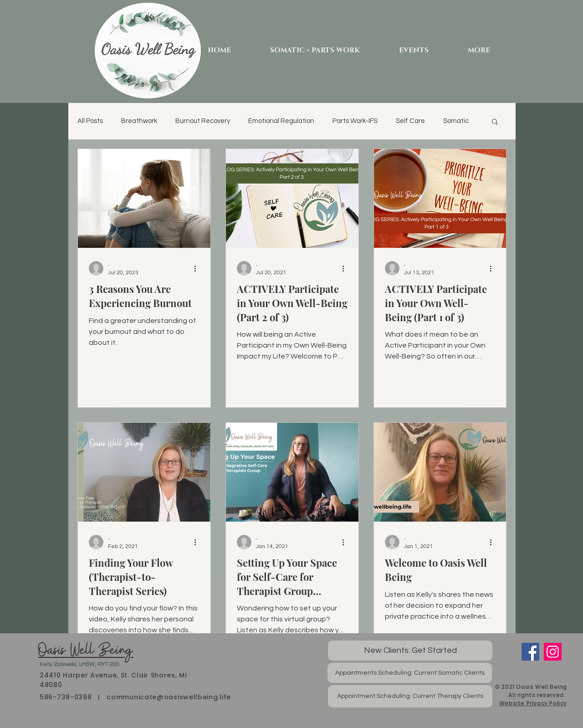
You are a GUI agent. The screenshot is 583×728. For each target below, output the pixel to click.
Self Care (410, 121)
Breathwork (139, 121)
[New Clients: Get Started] (410, 651)
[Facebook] (530, 652)
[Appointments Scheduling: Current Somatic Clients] (410, 673)
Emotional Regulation (281, 121)
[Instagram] (553, 652)
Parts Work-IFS (355, 121)
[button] (495, 122)
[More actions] (198, 268)
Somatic (456, 121)
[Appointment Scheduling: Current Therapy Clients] (410, 696)
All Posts (90, 121)
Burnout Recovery (203, 121)
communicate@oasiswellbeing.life (169, 697)
